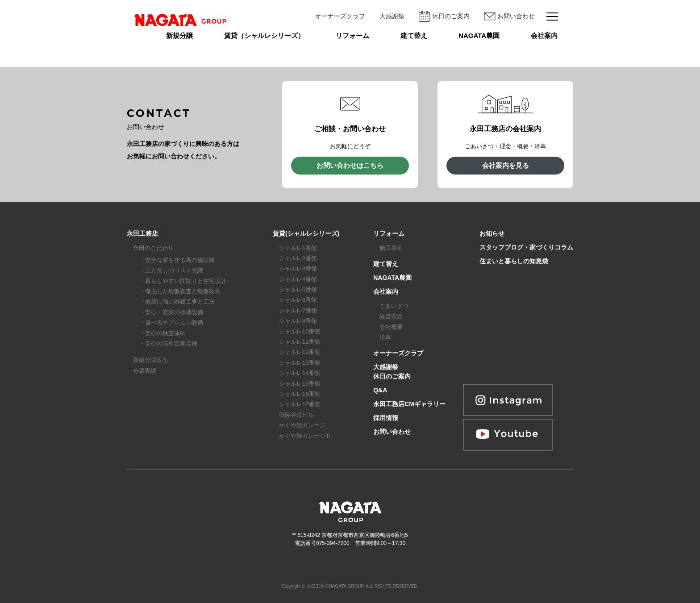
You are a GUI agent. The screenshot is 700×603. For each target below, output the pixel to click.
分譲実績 (145, 371)
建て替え (414, 35)
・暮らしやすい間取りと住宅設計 (183, 281)
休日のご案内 (444, 16)
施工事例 (391, 248)
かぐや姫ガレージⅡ (305, 436)
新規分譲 (179, 35)
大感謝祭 (392, 16)
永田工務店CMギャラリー (409, 404)
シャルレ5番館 (298, 289)
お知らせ (492, 233)
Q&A (380, 390)
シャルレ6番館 (298, 300)
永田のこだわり (153, 248)
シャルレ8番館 (298, 321)
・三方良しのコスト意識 (171, 270)
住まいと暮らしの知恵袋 (514, 261)
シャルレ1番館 (298, 248)
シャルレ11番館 (300, 342)
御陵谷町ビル (296, 415)
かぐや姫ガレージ (302, 425)
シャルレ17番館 (300, 404)
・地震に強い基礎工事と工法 (177, 301)
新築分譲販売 (150, 360)
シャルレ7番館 (298, 310)
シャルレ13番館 (300, 363)
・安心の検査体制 (162, 333)
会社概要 (391, 327)
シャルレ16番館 (300, 394)
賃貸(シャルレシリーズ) (306, 233)
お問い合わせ (509, 17)
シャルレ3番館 (298, 268)
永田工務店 (142, 233)
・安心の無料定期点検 (168, 343)
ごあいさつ (394, 306)
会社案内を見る (506, 165)
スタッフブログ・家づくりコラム (526, 247)
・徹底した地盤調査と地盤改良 (180, 291)
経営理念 (391, 316)
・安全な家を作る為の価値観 (177, 260)
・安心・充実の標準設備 (171, 312)
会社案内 (544, 35)
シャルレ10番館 (300, 331)
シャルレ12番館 (300, 352)
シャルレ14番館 (300, 373)
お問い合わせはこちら (350, 165)
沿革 (385, 337)
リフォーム (352, 35)
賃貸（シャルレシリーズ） (264, 35)
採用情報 (386, 418)
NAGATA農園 (479, 35)
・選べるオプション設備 (171, 322)
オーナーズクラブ (340, 16)
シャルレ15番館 (300, 384)
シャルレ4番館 (298, 279)
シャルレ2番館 (298, 258)
